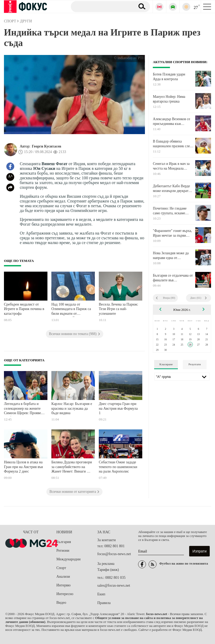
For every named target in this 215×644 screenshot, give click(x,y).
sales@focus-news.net (114, 585)
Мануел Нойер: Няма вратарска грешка (169, 99)
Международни (69, 559)
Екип (101, 594)
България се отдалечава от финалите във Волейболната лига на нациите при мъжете (173, 278)
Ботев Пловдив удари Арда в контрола (169, 77)
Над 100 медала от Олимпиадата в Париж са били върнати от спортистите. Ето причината (71, 310)
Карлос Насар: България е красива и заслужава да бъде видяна (72, 408)
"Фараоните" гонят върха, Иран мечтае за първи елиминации (172, 233)
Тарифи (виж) (108, 570)
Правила (104, 603)
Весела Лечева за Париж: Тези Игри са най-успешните (118, 309)
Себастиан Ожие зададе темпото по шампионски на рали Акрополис (118, 467)
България (64, 542)
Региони (63, 551)
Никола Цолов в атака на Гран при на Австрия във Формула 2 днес (23, 467)
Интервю (63, 585)
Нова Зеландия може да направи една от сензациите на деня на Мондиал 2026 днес (171, 256)
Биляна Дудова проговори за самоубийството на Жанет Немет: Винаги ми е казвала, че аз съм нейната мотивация (72, 467)
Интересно (65, 594)
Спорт (61, 568)
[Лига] (182, 377)
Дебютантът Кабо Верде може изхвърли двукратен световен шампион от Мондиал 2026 (172, 189)
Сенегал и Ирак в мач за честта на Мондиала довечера (171, 166)
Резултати (195, 364)
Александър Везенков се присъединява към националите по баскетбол (173, 121)
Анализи (63, 577)
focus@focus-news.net (114, 554)
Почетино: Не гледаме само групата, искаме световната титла (170, 211)
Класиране (166, 364)
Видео (61, 603)
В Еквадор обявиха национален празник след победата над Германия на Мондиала (173, 144)
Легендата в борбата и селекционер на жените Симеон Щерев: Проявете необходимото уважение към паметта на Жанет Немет (24, 409)
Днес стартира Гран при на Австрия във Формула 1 (118, 408)
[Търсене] (101, 6)
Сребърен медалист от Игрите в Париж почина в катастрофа (24, 309)
